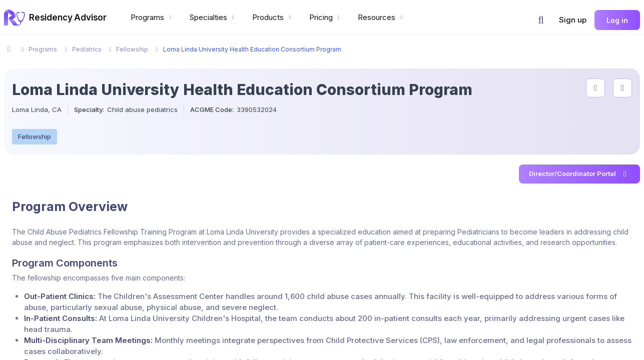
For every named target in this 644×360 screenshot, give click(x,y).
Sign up (573, 20)
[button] (541, 20)
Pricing (326, 17)
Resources (381, 17)
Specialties (213, 17)
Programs (152, 17)
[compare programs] (622, 88)
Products (273, 17)
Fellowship (35, 136)
